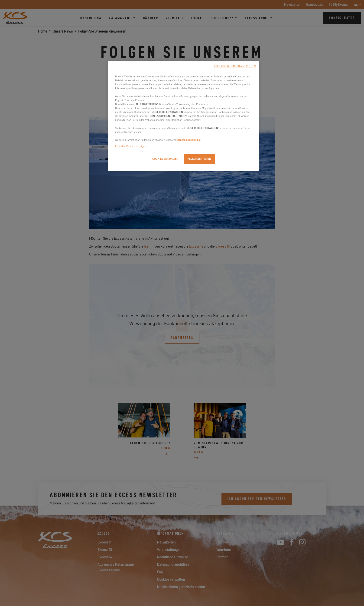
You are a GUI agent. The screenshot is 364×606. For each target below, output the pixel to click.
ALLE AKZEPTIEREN (199, 159)
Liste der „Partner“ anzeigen (131, 146)
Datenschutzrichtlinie (188, 140)
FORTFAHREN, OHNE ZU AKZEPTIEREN (235, 66)
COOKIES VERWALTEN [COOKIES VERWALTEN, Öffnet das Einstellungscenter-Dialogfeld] (165, 159)
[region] (184, 116)
